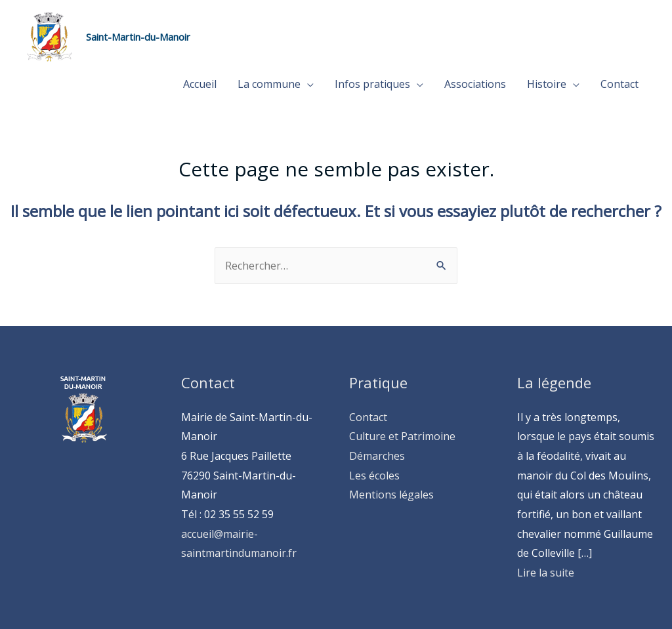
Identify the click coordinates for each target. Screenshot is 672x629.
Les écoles (374, 476)
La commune (269, 84)
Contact (619, 84)
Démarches (377, 456)
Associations (475, 84)
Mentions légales (391, 495)
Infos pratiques (372, 84)
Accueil (200, 84)
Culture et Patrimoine (402, 436)
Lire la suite (546, 573)
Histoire (547, 84)
